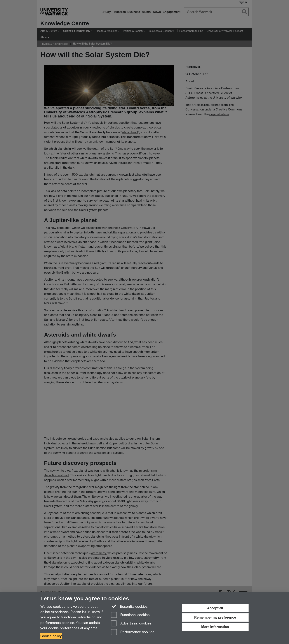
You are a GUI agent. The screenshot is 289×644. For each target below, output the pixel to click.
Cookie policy (51, 636)
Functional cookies (130, 615)
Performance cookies (133, 632)
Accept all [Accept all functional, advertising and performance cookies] (215, 608)
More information (215, 627)
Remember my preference (215, 617)
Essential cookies (129, 606)
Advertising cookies (131, 624)
